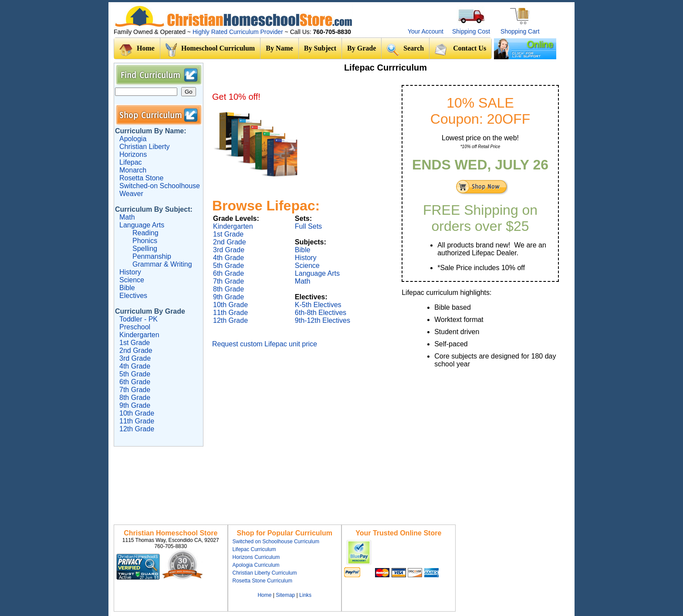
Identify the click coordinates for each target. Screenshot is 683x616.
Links (305, 595)
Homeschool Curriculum (210, 50)
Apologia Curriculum (256, 565)
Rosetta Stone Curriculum (262, 581)
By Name (279, 48)
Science (132, 280)
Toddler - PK (139, 319)
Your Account (426, 31)
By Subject (320, 48)
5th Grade (135, 374)
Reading (145, 233)
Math (127, 217)
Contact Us (460, 49)
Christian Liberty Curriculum (265, 573)
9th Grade (135, 405)
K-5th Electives (318, 305)
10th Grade (137, 413)
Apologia (133, 139)
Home (137, 50)
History (130, 272)
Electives (133, 296)
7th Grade (135, 390)
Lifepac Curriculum (254, 549)
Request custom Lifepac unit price (265, 344)
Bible (127, 288)
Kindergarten (139, 335)
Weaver (131, 194)
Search (405, 49)
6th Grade (135, 382)
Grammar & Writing (162, 264)
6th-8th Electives (321, 313)
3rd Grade (135, 358)
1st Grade (135, 343)
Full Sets (308, 226)
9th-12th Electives (323, 320)
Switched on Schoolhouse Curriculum (276, 542)
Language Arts (142, 225)
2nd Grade (136, 350)
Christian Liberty (145, 147)
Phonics (145, 241)
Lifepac (131, 162)
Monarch (133, 170)
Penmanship (152, 256)
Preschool (135, 327)
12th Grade (137, 429)
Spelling (145, 249)
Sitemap (285, 595)
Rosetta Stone (141, 178)
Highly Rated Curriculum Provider (239, 32)
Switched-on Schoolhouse (160, 186)
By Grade (362, 48)
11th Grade (137, 421)
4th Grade (135, 366)
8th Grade (135, 398)
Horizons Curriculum (256, 557)
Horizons (133, 154)
